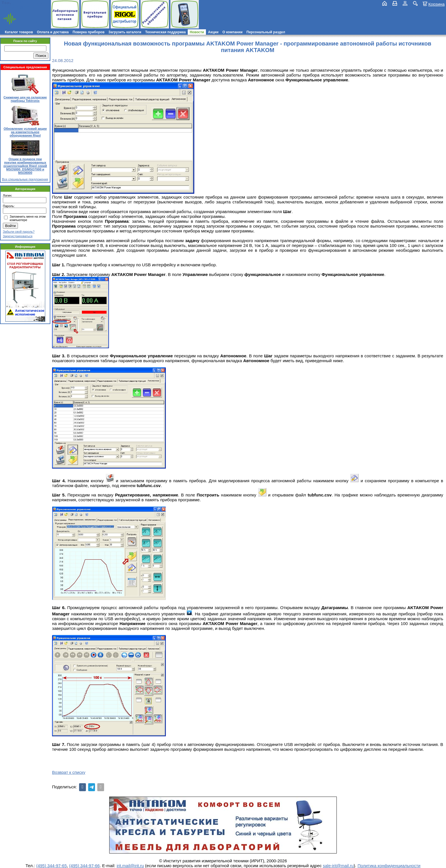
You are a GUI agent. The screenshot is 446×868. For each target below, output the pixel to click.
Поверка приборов (88, 32)
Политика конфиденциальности (389, 866)
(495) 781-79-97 (29, 3)
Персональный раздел (266, 32)
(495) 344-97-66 (84, 866)
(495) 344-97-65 (51, 866)
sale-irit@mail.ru (338, 866)
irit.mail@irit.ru (19, 8)
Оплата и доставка (53, 32)
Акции (213, 32)
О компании (233, 32)
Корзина (436, 4)
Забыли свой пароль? (19, 232)
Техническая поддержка (166, 32)
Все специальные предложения (25, 179)
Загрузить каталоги (125, 32)
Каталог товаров (19, 32)
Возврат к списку (69, 772)
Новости (197, 32)
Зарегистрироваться (18, 236)
